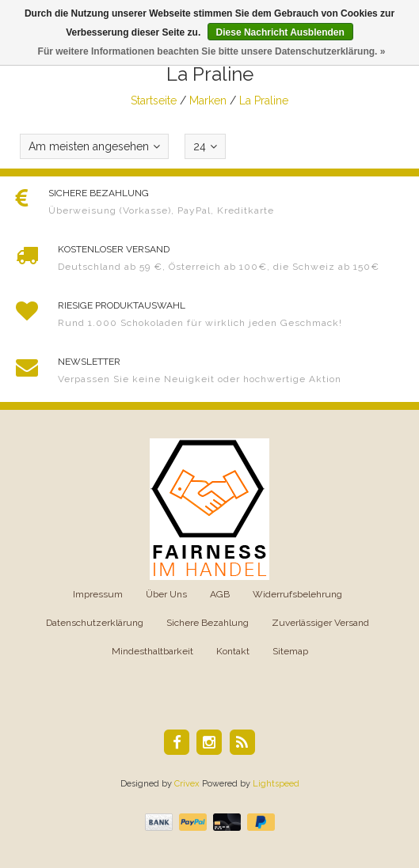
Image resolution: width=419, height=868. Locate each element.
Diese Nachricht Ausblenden (280, 32)
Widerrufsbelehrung (297, 594)
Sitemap (290, 651)
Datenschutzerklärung (95, 623)
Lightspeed (276, 784)
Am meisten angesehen (94, 146)
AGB (220, 594)
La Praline (264, 100)
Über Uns (166, 594)
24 (205, 146)
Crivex (187, 784)
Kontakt (233, 651)
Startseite (154, 100)
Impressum (98, 594)
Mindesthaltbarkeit (152, 651)
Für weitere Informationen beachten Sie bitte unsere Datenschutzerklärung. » (212, 51)
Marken (208, 100)
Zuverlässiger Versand (320, 623)
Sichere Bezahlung (208, 623)
